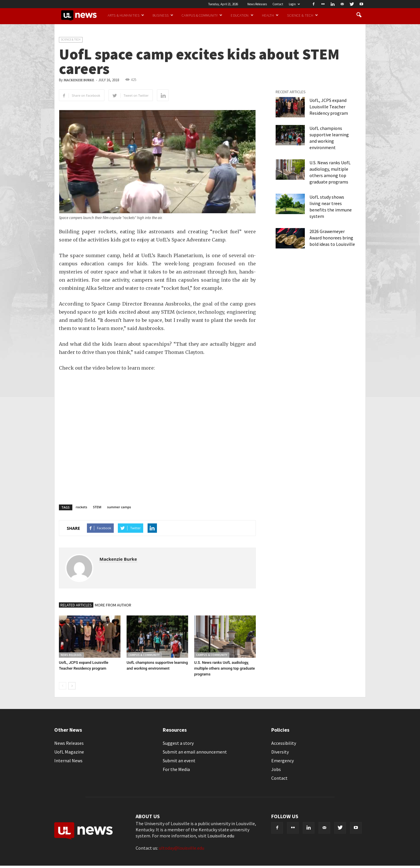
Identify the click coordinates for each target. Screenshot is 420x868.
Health (270, 15)
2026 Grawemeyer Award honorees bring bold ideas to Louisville (332, 238)
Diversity (280, 752)
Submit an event (179, 761)
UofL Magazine (69, 752)
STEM (97, 507)
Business (163, 15)
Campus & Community (202, 15)
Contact (278, 4)
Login (294, 4)
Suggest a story (178, 743)
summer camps (119, 507)
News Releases (257, 4)
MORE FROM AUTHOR (113, 605)
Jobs (276, 769)
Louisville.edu (221, 836)
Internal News (68, 761)
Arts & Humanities (126, 15)
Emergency (282, 761)
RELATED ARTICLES (76, 605)
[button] (359, 15)
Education (242, 15)
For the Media (176, 769)
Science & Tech (302, 15)
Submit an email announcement (195, 752)
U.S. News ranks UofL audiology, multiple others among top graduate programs (225, 668)
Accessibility (284, 743)
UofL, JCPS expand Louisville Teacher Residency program (329, 107)
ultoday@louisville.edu (182, 848)
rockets (82, 507)
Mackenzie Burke (79, 80)
